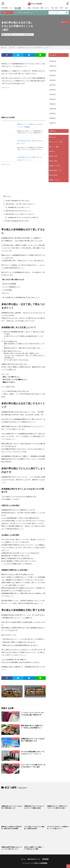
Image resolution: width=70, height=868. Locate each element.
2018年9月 (52, 113)
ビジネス (53, 137)
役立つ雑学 (18, 8)
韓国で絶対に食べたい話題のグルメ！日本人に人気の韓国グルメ (32, 727)
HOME (5, 48)
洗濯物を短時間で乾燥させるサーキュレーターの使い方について (12, 848)
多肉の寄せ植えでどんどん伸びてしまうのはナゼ (18, 214)
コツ (13, 34)
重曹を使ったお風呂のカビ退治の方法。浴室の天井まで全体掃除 (12, 828)
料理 (28, 12)
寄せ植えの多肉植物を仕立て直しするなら (16, 201)
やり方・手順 (22, 34)
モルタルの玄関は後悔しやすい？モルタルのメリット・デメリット (33, 753)
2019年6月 (52, 90)
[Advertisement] (24, 101)
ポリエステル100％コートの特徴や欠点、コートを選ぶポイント (58, 828)
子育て (61, 8)
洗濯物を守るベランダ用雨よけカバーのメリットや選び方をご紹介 (57, 807)
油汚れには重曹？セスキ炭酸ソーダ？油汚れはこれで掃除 (34, 848)
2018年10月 (53, 109)
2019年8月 (52, 80)
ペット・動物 (27, 8)
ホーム (23, 859)
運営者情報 (45, 859)
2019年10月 (53, 71)
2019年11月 (53, 66)
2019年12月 (53, 61)
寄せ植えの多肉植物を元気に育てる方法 (16, 221)
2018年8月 (52, 118)
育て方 (30, 34)
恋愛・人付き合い (56, 166)
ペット (16, 12)
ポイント (16, 34)
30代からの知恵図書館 (41, 863)
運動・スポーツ (45, 8)
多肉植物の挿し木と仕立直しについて (17, 207)
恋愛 (25, 12)
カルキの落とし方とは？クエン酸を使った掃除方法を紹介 (34, 828)
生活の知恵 (36, 8)
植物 (27, 34)
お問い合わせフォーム (34, 859)
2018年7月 (52, 123)
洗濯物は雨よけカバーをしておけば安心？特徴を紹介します (33, 740)
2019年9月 (52, 75)
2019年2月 (52, 104)
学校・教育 (55, 8)
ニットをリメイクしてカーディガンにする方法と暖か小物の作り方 (33, 714)
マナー (32, 12)
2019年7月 (52, 85)
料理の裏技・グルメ (7, 8)
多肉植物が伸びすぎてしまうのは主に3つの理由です (21, 217)
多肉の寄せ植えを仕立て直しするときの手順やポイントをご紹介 (33, 48)
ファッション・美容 (57, 142)
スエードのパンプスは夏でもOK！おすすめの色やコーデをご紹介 (33, 766)
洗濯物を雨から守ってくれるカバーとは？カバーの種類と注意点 (34, 807)
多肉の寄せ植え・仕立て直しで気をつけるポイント (19, 204)
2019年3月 (52, 99)
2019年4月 (52, 94)
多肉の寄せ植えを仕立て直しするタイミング (17, 211)
